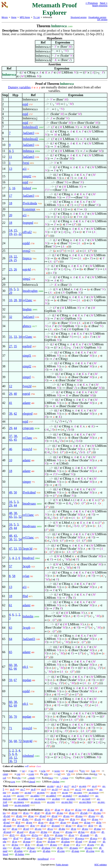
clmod (32, 782)
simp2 (26, 279)
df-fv (47, 835)
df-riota (59, 835)
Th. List (37, 17)
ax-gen (83, 786)
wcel (71, 771)
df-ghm (47, 851)
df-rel (26, 829)
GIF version (102, 20)
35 (15, 346)
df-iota (69, 832)
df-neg (53, 845)
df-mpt (21, 826)
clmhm (56, 782)
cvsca (65, 778)
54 (20, 539)
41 (11, 403)
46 (11, 449)
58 (14, 576)
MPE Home (25, 17)
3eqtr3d (27, 549)
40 (15, 394)
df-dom (52, 841)
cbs (19, 778)
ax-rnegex (19, 802)
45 (15, 440)
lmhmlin (28, 616)
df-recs (94, 838)
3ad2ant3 (28, 133)
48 (11, 513)
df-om (28, 838)
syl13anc (28, 515)
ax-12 (78, 789)
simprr (27, 482)
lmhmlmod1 (30, 127)
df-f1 (12, 835)
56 (11, 741)
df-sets (91, 845)
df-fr (91, 826)
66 (15, 669)
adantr (27, 403)
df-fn (93, 832)
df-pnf (79, 841)
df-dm (62, 829)
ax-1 (59, 786)
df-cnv (38, 829)
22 (20, 234)
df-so (80, 826)
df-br (99, 822)
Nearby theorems (100, 6)
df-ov (71, 835)
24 (11, 260)
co (96, 774)
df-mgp (75, 851)
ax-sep (15, 792)
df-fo (23, 835)
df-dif (50, 819)
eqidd (26, 243)
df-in (73, 819)
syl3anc (27, 438)
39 (11, 414)
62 (11, 669)
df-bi (47, 810)
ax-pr (53, 792)
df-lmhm (19, 854)
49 (11, 492)
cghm (88, 778)
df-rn (74, 829)
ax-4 (94, 786)
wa (32, 771)
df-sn (41, 822)
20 (11, 215)
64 (11, 639)
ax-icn (20, 796)
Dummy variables (19, 87)
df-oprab (85, 835)
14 (11, 230)
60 (11, 665)
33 (15, 337)
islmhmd (28, 756)
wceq (57, 771)
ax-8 (33, 789)
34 (20, 337)
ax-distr (56, 799)
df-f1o (35, 835)
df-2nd (52, 838)
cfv (69, 774)
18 (11, 203)
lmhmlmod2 (30, 139)
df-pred (7, 832)
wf (59, 774)
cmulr (32, 778)
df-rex (66, 816)
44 (15, 428)
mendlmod (43, 859)
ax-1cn (7, 796)
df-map (27, 841)
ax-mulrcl (84, 796)
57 (11, 566)
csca (51, 778)
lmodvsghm (30, 291)
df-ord (20, 832)
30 (20, 300)
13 (11, 169)
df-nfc (19, 816)
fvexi (26, 163)
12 (11, 386)
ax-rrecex (36, 802)
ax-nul (28, 792)
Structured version (79, 17)
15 (15, 230)
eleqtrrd (28, 414)
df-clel (7, 816)
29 (11, 293)
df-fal (14, 813)
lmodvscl (28, 558)
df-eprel (56, 826)
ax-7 (23, 789)
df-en (39, 841)
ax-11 (66, 789)
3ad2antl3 (29, 639)
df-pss (95, 819)
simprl (27, 377)
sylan (26, 576)
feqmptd (28, 223)
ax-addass (23, 799)
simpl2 (27, 176)
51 (15, 517)
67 (15, 680)
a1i (25, 169)
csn (94, 771)
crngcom (28, 428)
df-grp (33, 851)
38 (15, 436)
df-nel (43, 816)
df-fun (81, 832)
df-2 (78, 845)
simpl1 (27, 356)
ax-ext (90, 789)
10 (11, 300)
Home (14, 17)
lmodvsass (29, 504)
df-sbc (25, 819)
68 (15, 741)
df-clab (84, 813)
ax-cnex (78, 792)
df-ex (26, 813)
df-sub (40, 845)
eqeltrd (27, 346)
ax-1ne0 (86, 799)
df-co (50, 829)
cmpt (5, 774)
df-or (68, 810)
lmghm (27, 309)
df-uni (75, 822)
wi (23, 771)
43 (11, 440)
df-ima (97, 829)
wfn (46, 774)
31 (11, 337)
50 (15, 492)
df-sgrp (89, 848)
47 (11, 549)
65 (11, 652)
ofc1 (25, 667)
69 (15, 705)
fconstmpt (29, 209)
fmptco (27, 258)
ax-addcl (35, 796)
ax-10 (55, 789)
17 (11, 196)
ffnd (25, 596)
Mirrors (5, 17)
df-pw (29, 822)
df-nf (37, 813)
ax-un (65, 792)
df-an (57, 810)
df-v (14, 819)
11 (10, 157)
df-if (18, 822)
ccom (31, 774)
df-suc (56, 832)
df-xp (14, 829)
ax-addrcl (51, 796)
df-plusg (46, 848)
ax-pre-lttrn (85, 802)
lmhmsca (28, 151)
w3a (43, 771)
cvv (83, 771)
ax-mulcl (67, 796)
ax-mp (50, 786)
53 (15, 549)
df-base (31, 848)
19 (11, 234)
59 (11, 680)
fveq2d (27, 386)
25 (15, 260)
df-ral (54, 816)
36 (11, 761)
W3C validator (101, 865)
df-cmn (61, 851)
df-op (63, 822)
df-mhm (18, 851)
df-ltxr (15, 845)
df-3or (78, 810)
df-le (27, 845)
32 (11, 317)
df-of (16, 838)
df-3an (91, 810)
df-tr (33, 826)
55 (20, 549)
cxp (19, 774)
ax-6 (12, 789)
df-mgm (74, 848)
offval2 (27, 232)
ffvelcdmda (30, 203)
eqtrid (26, 394)
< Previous (92, 3)
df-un (61, 819)
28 (15, 300)
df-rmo (79, 816)
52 (20, 517)
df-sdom (65, 841)
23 (11, 269)
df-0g (60, 848)
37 (11, 436)
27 (11, 346)
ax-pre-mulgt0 (22, 805)
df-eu (72, 813)
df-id (43, 826)
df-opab (7, 826)
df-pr (52, 822)
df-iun (87, 822)
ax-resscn (94, 792)
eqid (25, 104)
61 (11, 605)
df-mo (60, 813)
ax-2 (66, 786)
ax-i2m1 (71, 799)
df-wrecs (80, 838)
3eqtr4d (27, 741)
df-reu (92, 816)
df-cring (90, 851)
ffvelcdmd (29, 492)
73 (15, 761)
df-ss (84, 819)
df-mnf (92, 841)
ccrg (13, 782)
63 (11, 628)
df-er (15, 841)
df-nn (66, 845)
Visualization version (97, 17)
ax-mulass (40, 799)
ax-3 (74, 786)
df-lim (44, 832)
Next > (104, 3)
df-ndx (17, 848)
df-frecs (65, 838)
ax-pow (41, 792)
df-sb (48, 813)
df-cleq (97, 813)
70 (15, 717)
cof (4, 778)
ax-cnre (51, 802)
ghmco (27, 326)
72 (20, 741)
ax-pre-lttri (67, 802)
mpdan (27, 680)
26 (15, 269)
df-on (32, 832)
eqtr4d (27, 269)
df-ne (31, 816)
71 (11, 728)
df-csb (38, 819)
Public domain (62, 865)
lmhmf (27, 188)
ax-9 (44, 789)
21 (15, 234)
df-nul (7, 822)
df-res (85, 829)
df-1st (39, 838)
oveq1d (27, 449)
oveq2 (26, 251)
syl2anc (27, 300)
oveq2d (27, 728)
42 (15, 414)
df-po (68, 826)
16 (14, 188)
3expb (26, 566)
